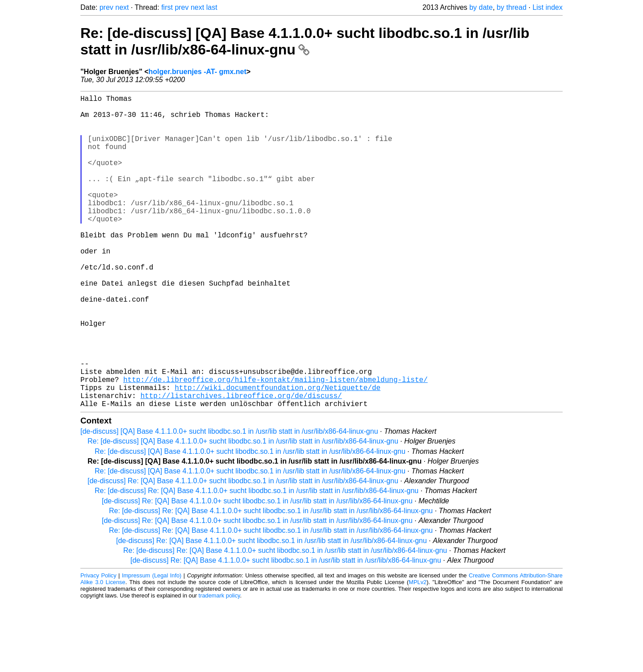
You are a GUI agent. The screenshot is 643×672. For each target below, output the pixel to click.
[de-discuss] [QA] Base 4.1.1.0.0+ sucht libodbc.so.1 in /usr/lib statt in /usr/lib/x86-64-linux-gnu (229, 501)
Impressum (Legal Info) (152, 645)
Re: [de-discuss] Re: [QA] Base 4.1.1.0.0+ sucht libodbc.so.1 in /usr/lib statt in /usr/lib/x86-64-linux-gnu (257, 560)
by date (481, 7)
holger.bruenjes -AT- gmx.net (198, 72)
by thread (511, 7)
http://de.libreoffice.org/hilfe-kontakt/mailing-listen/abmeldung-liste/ (276, 444)
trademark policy (219, 665)
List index (547, 7)
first (167, 7)
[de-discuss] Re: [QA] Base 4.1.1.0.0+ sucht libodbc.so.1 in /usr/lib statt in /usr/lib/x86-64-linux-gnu (243, 550)
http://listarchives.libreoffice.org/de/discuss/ (241, 463)
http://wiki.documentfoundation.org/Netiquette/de (278, 453)
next (122, 7)
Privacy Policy (98, 645)
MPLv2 (418, 652)
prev (106, 7)
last (212, 7)
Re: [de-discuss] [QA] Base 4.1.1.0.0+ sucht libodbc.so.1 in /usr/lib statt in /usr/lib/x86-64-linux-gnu (305, 41)
